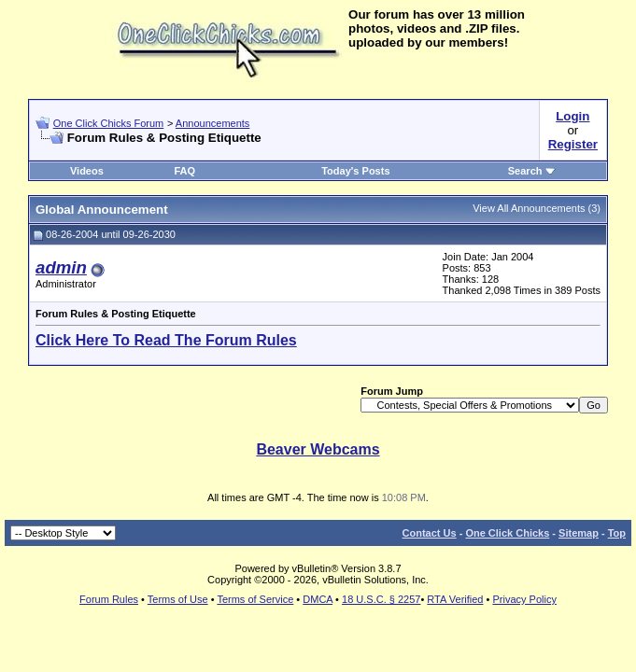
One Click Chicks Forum (109, 123)
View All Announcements (529, 208)
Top (617, 533)
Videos (87, 171)
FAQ (184, 171)
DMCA (318, 599)
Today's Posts (355, 171)
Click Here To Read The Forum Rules (166, 340)
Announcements (213, 123)
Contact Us (430, 533)
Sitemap (579, 533)
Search (532, 171)
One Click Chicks (507, 533)
